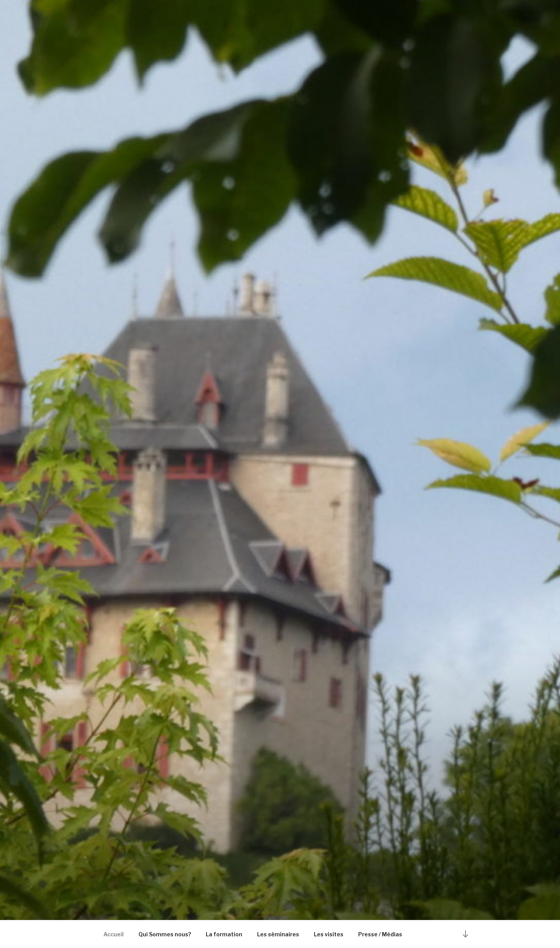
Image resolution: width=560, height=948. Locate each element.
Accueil (114, 934)
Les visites (329, 934)
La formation (224, 934)
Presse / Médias (380, 934)
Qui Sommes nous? (165, 934)
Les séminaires (278, 934)
